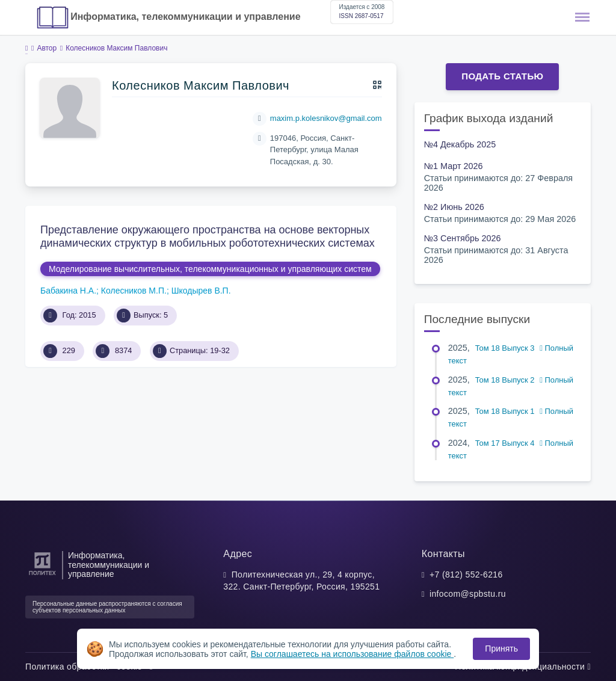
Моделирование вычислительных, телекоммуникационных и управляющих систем (210, 269)
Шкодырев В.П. (201, 291)
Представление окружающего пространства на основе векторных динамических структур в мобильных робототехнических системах (208, 236)
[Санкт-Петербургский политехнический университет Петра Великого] (42, 575)
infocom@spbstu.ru (468, 594)
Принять (501, 649)
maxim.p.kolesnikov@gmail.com (326, 118)
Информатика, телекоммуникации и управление (185, 17)
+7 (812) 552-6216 (466, 575)
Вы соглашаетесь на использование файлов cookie (353, 654)
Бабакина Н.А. (68, 291)
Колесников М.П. (134, 291)
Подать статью (502, 76)
